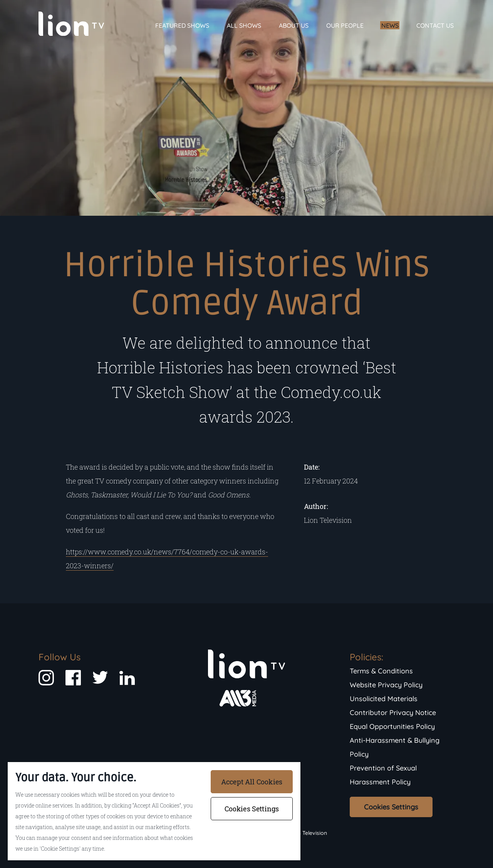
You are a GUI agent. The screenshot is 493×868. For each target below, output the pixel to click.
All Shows (244, 25)
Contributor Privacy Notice (393, 713)
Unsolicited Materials (384, 699)
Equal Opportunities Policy (392, 726)
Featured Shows (182, 25)
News (390, 25)
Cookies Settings (391, 807)
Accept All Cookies (252, 782)
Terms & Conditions (381, 671)
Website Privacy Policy (386, 685)
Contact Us (435, 25)
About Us (294, 25)
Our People (345, 25)
